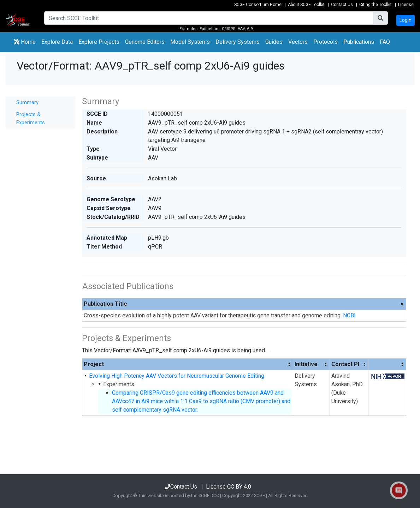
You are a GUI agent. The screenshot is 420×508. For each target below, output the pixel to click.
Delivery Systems (238, 42)
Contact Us (342, 5)
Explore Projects (100, 41)
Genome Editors (146, 41)
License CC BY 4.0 (229, 487)
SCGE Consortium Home (258, 5)
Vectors (298, 42)
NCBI (349, 315)
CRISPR (229, 29)
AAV (241, 29)
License (406, 5)
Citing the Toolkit (375, 5)
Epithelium (210, 29)
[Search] (209, 18)
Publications (359, 42)
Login (406, 20)
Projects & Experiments (31, 118)
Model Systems (190, 42)
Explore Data (58, 41)
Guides (274, 42)
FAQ (385, 42)
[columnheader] (244, 304)
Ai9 (250, 29)
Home (25, 42)
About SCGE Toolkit (306, 5)
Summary (27, 102)
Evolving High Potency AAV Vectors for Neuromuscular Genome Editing (177, 376)
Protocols (326, 42)
